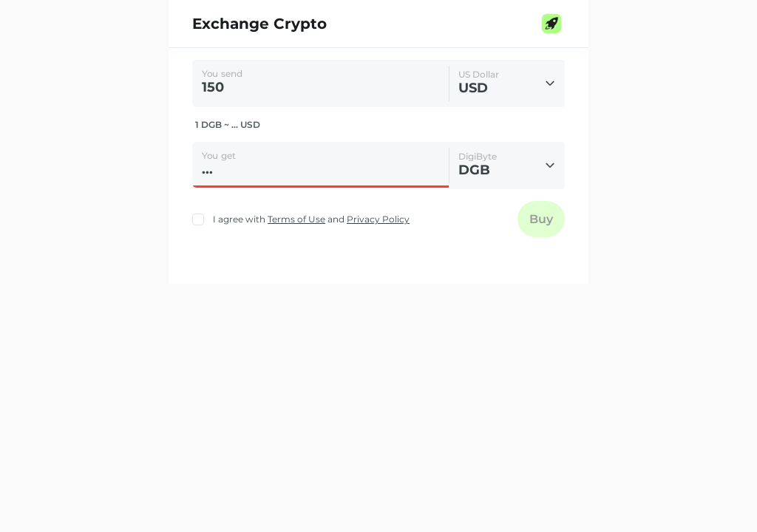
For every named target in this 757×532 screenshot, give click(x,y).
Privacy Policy (378, 219)
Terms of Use (296, 219)
